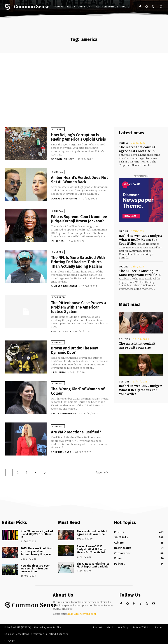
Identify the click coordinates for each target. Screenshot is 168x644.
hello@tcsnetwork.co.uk (82, 614)
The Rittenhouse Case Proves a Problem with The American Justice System (78, 307)
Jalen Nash (58, 241)
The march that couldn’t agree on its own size (137, 149)
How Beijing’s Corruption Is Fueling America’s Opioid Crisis (78, 137)
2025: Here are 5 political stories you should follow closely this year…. (37, 551)
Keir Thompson (61, 332)
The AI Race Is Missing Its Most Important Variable (139, 273)
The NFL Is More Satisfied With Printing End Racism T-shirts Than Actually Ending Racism (78, 262)
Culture (58, 129)
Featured (59, 297)
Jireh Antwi (59, 373)
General (58, 172)
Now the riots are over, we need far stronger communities (35, 569)
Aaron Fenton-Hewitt (66, 414)
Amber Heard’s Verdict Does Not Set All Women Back (79, 180)
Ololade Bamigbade (64, 199)
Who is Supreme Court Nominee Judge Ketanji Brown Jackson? (79, 219)
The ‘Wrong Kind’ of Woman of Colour (78, 391)
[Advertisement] (84, 86)
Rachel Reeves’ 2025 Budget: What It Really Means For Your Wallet (140, 240)
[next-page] (45, 473)
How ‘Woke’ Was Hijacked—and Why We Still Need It (37, 534)
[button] (161, 7)
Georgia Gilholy (62, 159)
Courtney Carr (61, 452)
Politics (124, 143)
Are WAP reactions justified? (76, 432)
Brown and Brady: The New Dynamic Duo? (74, 350)
